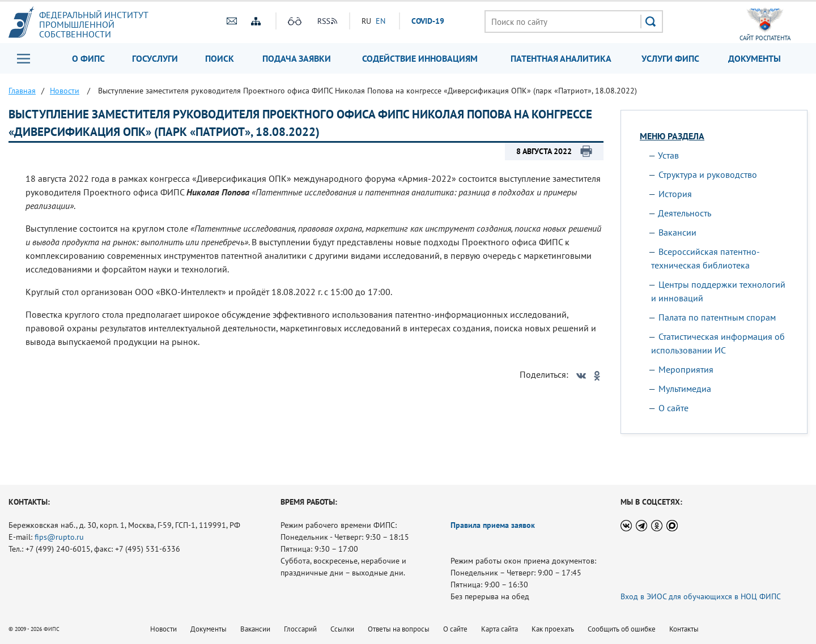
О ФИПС (88, 58)
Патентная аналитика (561, 58)
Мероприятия (686, 369)
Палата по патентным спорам (717, 317)
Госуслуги (155, 58)
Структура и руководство (708, 174)
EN (381, 21)
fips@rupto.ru (59, 537)
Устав (668, 155)
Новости (163, 629)
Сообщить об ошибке (622, 629)
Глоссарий (300, 629)
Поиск (220, 58)
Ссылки (342, 629)
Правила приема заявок (493, 525)
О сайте (673, 408)
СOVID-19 (428, 21)
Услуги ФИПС (670, 58)
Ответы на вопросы (399, 629)
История (675, 194)
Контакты (684, 629)
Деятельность (685, 213)
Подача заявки (297, 58)
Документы (755, 58)
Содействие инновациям (420, 58)
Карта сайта (500, 629)
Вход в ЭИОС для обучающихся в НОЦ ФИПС (701, 596)
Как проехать (553, 629)
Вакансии (677, 232)
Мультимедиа (685, 389)
